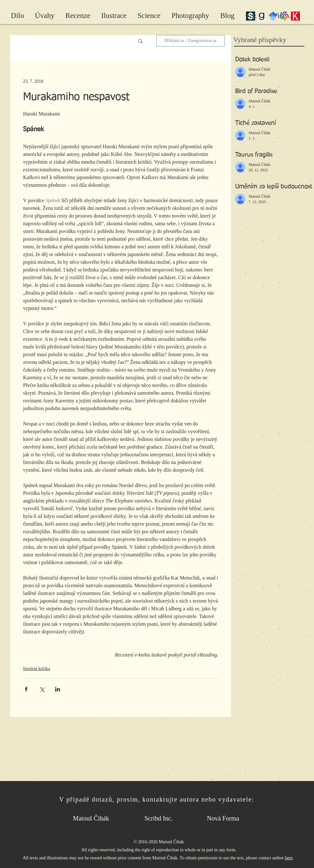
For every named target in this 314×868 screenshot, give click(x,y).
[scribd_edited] (251, 16)
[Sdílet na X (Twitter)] (42, 689)
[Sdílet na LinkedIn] (58, 689)
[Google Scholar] (273, 16)
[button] (140, 41)
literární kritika (37, 669)
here (289, 858)
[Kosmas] (295, 16)
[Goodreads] (262, 16)
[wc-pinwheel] (284, 16)
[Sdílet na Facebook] (26, 689)
